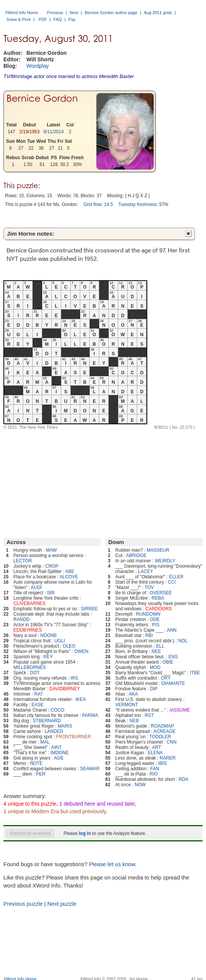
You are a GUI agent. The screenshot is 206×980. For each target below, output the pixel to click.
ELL (160, 646)
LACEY (145, 571)
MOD (155, 667)
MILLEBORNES (29, 667)
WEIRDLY (165, 561)
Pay (72, 19)
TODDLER (160, 737)
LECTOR (22, 561)
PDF (43, 19)
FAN (154, 769)
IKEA (81, 699)
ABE (70, 571)
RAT (39, 694)
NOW (140, 785)
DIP (154, 689)
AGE (59, 758)
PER (41, 774)
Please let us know (112, 864)
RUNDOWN (148, 614)
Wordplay (38, 66)
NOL (183, 641)
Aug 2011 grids (158, 13)
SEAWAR (90, 769)
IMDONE (60, 753)
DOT (35, 673)
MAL (45, 742)
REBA (158, 598)
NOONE (49, 635)
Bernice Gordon (42, 98)
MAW (51, 550)
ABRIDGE (136, 555)
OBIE (168, 662)
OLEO (69, 646)
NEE (156, 651)
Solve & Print (19, 19)
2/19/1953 (29, 132)
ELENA (155, 753)
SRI (51, 593)
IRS (74, 678)
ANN (172, 630)
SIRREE (90, 609)
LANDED (54, 731)
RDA (183, 779)
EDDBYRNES (28, 630)
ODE (155, 619)
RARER (168, 758)
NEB (134, 721)
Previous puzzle (23, 904)
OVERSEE (161, 593)
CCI (172, 582)
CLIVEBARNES (29, 603)
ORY (166, 678)
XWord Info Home (21, 13)
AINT (56, 747)
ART (157, 747)
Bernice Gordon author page (111, 13)
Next (74, 13)
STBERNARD (47, 721)
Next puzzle (62, 904)
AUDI (36, 587)
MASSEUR (158, 550)
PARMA (90, 715)
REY (48, 657)
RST (149, 715)
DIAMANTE (173, 683)
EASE (38, 705)
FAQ (58, 19)
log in (85, 833)
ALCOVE (69, 577)
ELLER (176, 577)
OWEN (81, 651)
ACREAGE (164, 731)
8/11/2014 (53, 132)
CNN (171, 742)
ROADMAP (162, 726)
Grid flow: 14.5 (98, 204)
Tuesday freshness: (138, 204)
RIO (153, 774)
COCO (57, 710)
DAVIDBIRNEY (65, 689)
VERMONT (127, 705)
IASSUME (180, 710)
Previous (55, 13)
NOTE (36, 763)
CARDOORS (159, 609)
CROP (52, 566)
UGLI (60, 641)
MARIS (65, 726)
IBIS (162, 763)
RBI (149, 635)
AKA (133, 694)
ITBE (195, 673)
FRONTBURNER (73, 737)
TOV (149, 587)
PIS (156, 625)
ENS (173, 657)
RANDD (21, 619)
